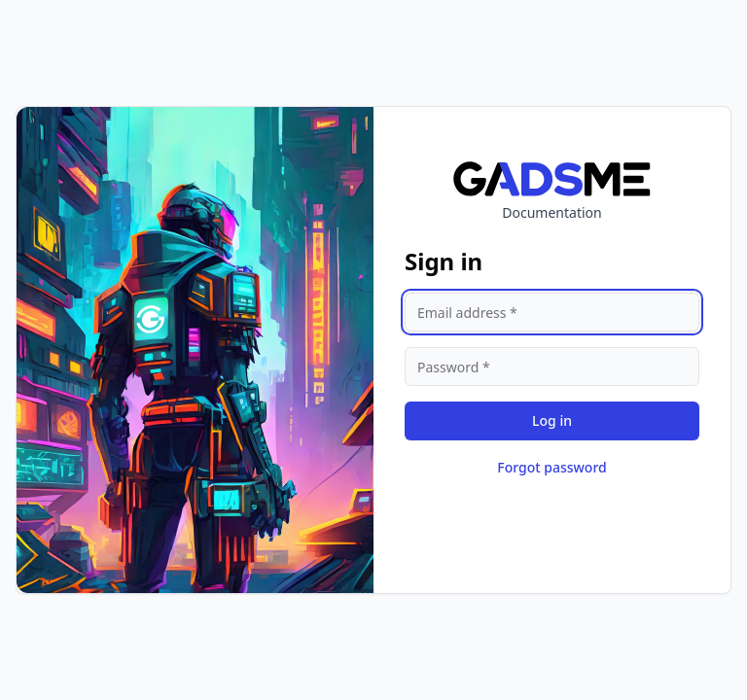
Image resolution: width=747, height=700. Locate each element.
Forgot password (551, 467)
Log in (552, 420)
